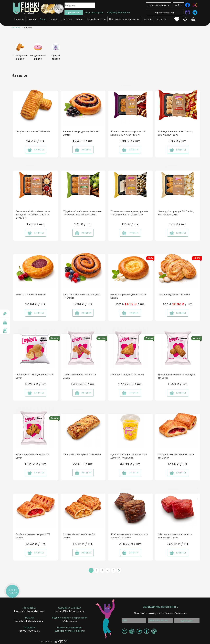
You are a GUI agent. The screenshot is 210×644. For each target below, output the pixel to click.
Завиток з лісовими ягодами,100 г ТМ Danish (82, 296)
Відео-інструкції (94, 12)
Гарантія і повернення (70, 627)
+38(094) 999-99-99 (118, 12)
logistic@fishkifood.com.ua (29, 611)
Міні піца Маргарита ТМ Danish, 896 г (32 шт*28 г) (175, 133)
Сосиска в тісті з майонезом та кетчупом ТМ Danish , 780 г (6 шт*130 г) (33, 215)
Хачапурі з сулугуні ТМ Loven (127, 374)
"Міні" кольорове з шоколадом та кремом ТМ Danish (129, 536)
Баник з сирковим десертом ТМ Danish (128, 296)
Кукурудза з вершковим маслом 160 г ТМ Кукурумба (129, 456)
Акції (43, 19)
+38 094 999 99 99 (29, 631)
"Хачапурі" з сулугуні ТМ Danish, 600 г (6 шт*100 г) (176, 213)
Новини (53, 19)
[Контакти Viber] (188, 12)
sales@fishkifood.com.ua (29, 621)
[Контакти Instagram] (195, 5)
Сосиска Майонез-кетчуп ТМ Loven (79, 376)
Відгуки (147, 19)
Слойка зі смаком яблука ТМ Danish (79, 536)
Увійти (178, 5)
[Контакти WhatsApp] (154, 631)
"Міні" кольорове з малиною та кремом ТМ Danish (175, 536)
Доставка (66, 19)
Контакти (160, 19)
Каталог (32, 19)
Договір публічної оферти (70, 631)
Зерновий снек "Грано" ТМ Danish (82, 454)
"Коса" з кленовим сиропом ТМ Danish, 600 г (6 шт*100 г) (128, 133)
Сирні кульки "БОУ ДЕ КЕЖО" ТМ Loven (34, 376)
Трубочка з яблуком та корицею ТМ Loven (176, 376)
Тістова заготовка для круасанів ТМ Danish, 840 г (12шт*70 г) (129, 213)
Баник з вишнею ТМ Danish (31, 294)
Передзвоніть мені (158, 5)
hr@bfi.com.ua (70, 621)
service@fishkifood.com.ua (70, 611)
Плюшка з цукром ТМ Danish (174, 294)
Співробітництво (96, 19)
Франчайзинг (74, 12)
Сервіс (79, 19)
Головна (19, 19)
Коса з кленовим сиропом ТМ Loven (32, 456)
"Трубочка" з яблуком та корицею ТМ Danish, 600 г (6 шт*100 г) (83, 213)
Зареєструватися (164, 13)
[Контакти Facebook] (188, 5)
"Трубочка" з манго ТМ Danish (33, 131)
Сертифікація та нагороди (124, 19)
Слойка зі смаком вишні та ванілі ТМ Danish (176, 456)
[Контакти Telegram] (195, 12)
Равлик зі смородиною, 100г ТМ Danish (81, 133)
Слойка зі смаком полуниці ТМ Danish (33, 536)
